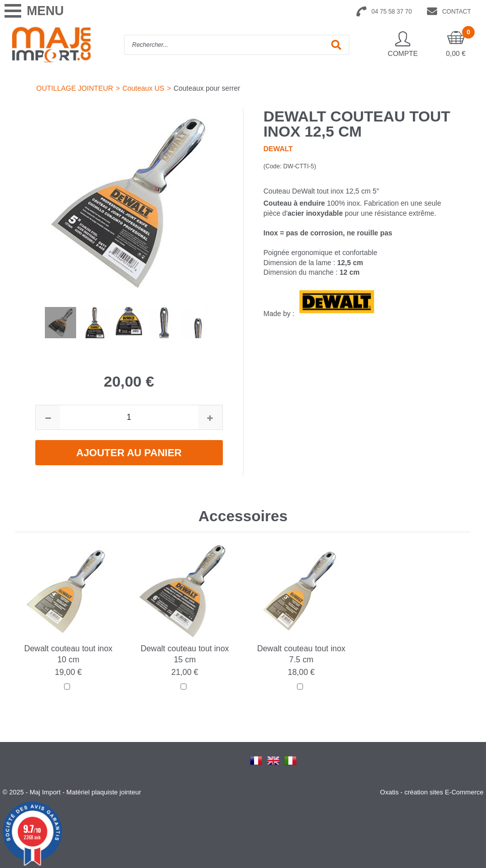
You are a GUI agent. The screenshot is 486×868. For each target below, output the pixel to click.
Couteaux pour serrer (207, 88)
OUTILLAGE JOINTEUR (75, 88)
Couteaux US (143, 88)
